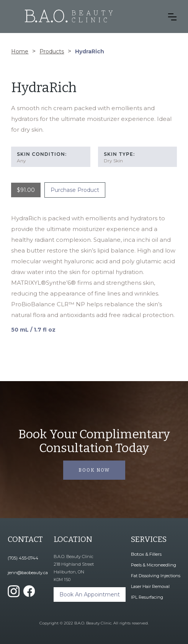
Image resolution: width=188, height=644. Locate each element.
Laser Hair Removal (150, 586)
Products (52, 51)
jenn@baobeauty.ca (28, 573)
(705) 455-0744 (23, 558)
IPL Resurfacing (147, 597)
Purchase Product (75, 190)
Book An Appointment (90, 594)
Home (20, 51)
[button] (172, 17)
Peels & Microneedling (154, 565)
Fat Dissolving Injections (156, 576)
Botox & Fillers (146, 554)
